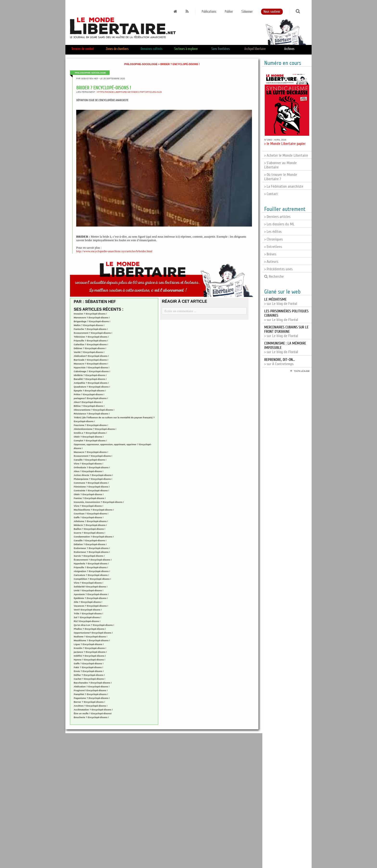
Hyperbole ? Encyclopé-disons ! (91, 563)
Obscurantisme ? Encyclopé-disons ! (94, 410)
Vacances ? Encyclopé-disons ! (91, 606)
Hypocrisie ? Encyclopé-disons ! (92, 367)
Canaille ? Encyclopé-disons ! (90, 460)
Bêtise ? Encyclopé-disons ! (89, 406)
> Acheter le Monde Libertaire (286, 155)
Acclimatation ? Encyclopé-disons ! (93, 710)
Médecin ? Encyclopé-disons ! (90, 525)
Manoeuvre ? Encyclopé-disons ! (92, 317)
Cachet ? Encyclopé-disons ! (90, 679)
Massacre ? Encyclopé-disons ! (91, 364)
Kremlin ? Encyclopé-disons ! (90, 648)
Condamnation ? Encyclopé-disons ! (94, 537)
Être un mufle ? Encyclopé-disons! (93, 713)
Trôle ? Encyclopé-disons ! (88, 613)
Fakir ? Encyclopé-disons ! (88, 667)
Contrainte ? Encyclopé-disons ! (91, 490)
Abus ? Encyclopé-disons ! (89, 471)
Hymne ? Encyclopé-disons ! (90, 660)
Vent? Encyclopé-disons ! (88, 610)
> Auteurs (271, 262)
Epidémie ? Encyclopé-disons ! (91, 598)
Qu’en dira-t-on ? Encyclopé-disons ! (94, 625)
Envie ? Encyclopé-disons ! (89, 671)
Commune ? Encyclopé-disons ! (91, 483)
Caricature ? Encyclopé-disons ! (91, 575)
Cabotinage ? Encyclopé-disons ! (92, 371)
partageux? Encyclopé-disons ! (91, 398)
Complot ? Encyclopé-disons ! (90, 440)
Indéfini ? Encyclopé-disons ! (90, 656)
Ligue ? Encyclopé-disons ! (89, 644)
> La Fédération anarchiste (284, 186)
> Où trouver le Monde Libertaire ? (281, 177)
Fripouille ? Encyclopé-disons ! (91, 341)
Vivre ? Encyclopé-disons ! (88, 464)
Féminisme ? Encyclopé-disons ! (92, 487)
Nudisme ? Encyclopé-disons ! (91, 637)
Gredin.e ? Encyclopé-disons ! (90, 433)
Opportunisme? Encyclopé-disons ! (93, 633)
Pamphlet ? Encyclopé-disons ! (91, 694)
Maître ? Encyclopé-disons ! (89, 325)
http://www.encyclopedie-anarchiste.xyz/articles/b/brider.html (114, 251)
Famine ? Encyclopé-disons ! (90, 498)
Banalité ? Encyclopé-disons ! (90, 379)
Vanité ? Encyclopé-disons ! (89, 352)
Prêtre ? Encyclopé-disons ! (89, 394)
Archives (289, 49)
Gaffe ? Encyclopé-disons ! (89, 517)
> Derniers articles (277, 217)
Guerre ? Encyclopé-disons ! (90, 533)
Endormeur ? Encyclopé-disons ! (92, 548)
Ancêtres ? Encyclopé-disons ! (91, 706)
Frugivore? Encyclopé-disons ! (91, 690)
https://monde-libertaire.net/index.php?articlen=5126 (129, 92)
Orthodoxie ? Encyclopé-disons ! (92, 467)
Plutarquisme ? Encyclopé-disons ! (93, 479)
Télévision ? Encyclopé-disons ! (91, 337)
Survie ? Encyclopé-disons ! (89, 556)
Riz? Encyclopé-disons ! (87, 621)
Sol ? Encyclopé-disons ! (88, 617)
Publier (229, 12)
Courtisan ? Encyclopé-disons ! (91, 514)
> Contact (271, 194)
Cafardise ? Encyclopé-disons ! (91, 344)
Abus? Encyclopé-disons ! (88, 402)
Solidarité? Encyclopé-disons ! (91, 587)
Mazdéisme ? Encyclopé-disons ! (92, 640)
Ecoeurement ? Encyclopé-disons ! (93, 333)
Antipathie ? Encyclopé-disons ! (91, 383)
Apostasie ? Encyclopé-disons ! (91, 594)
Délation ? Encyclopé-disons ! (90, 544)
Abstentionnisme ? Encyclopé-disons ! (95, 429)
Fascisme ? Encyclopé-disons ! (91, 425)
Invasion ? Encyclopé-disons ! (90, 314)
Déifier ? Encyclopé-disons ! (89, 675)
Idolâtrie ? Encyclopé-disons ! (90, 375)
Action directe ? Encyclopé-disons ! (93, 475)
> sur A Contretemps (280, 362)
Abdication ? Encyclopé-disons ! (92, 686)
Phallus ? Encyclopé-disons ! (90, 629)
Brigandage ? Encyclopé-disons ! (92, 321)
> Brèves (270, 254)
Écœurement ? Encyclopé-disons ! (93, 560)
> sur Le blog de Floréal (286, 332)
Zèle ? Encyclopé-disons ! (88, 602)
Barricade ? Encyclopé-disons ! (91, 360)
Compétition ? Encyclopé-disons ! (92, 579)
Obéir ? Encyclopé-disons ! (89, 437)
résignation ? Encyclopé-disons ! (92, 571)
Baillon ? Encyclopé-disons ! (90, 529)
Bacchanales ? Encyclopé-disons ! (93, 683)
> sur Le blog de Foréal (281, 302)
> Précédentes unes (278, 269)
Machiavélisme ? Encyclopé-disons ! (94, 510)
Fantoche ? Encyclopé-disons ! (91, 329)
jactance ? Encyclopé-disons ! (90, 652)
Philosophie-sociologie (141, 64)
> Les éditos (273, 232)
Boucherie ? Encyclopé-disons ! (91, 717)
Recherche (274, 277)
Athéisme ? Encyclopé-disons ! (91, 521)
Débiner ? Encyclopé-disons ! (90, 348)
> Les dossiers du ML (279, 224)
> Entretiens (273, 247)
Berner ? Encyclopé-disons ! (89, 702)
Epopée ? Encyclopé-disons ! (90, 391)
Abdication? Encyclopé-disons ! (91, 356)
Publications (209, 12)
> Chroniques (273, 239)
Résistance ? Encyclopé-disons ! (92, 414)
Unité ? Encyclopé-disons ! (89, 590)
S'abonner (247, 12)
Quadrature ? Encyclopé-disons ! (92, 387)
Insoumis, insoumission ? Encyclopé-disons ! (99, 502)
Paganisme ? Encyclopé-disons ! (92, 698)
